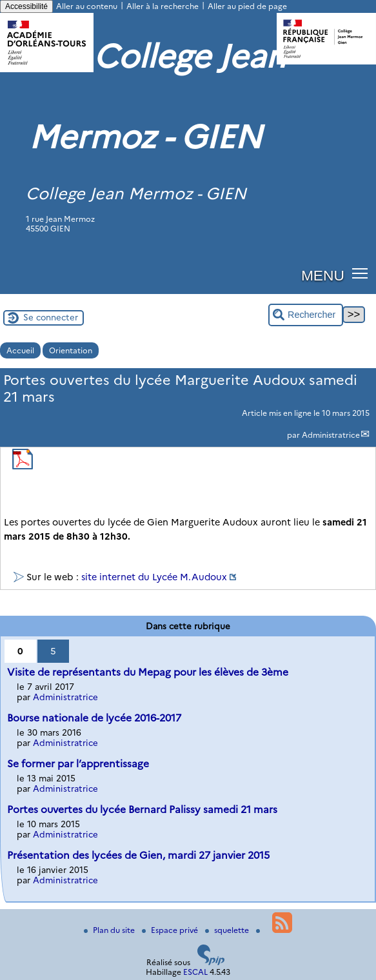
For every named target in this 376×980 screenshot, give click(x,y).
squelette (228, 930)
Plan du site (110, 930)
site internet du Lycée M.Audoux (154, 577)
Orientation (71, 350)
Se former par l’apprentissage (78, 764)
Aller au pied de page (247, 6)
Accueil (20, 350)
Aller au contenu (87, 6)
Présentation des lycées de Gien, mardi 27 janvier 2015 (138, 855)
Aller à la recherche (163, 6)
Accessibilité (26, 6)
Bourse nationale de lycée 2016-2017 (94, 718)
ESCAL (195, 972)
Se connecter (51, 317)
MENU (323, 275)
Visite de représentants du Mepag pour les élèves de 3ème (148, 672)
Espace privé (171, 930)
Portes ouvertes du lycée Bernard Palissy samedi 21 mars (142, 809)
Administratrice (331, 435)
